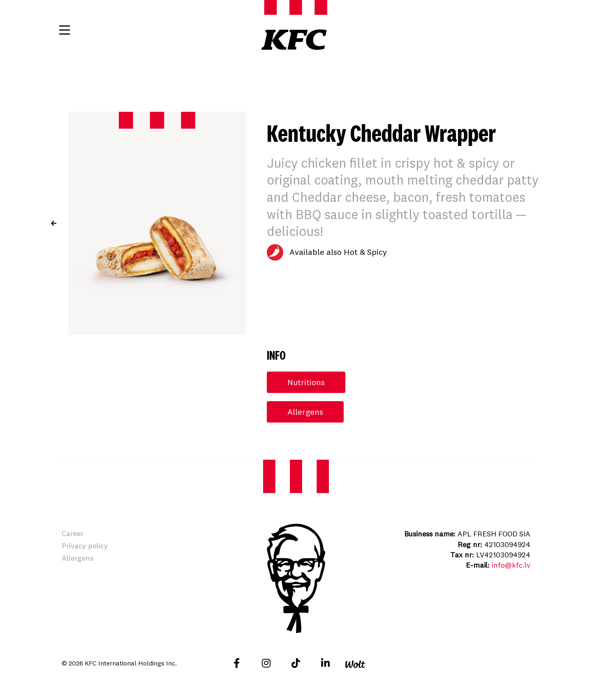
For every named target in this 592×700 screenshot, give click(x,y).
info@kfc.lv (511, 565)
